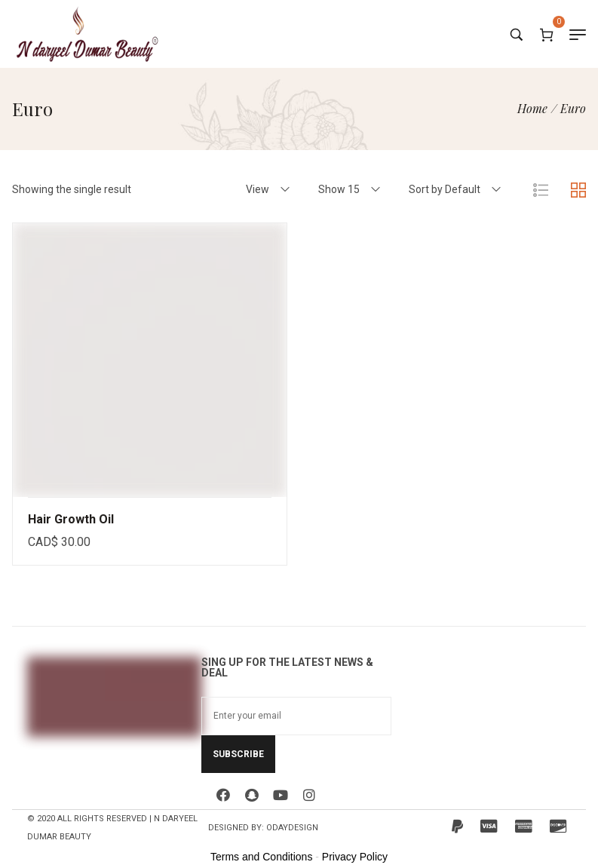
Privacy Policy (355, 857)
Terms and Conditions (261, 857)
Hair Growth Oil (71, 519)
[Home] (532, 108)
